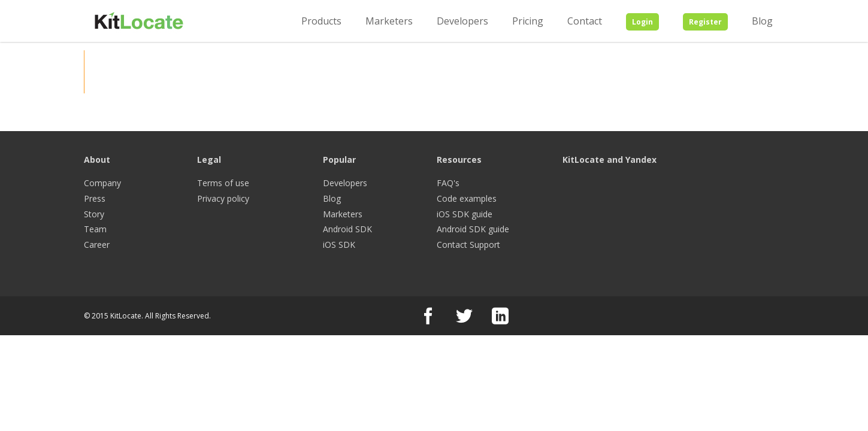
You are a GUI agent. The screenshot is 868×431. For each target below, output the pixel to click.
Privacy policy (223, 198)
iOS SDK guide (465, 214)
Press (95, 198)
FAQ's (448, 183)
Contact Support (468, 245)
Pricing (528, 21)
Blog (762, 21)
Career (97, 245)
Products (321, 21)
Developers (462, 21)
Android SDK (347, 229)
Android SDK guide (473, 229)
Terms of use (223, 183)
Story (94, 214)
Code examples (467, 198)
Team (95, 229)
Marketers (389, 21)
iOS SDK (339, 245)
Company (102, 183)
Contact (585, 21)
